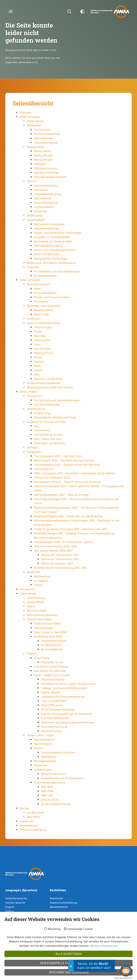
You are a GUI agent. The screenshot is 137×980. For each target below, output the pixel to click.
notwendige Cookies (80, 929)
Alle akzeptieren (69, 954)
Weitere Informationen (103, 946)
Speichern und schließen (69, 972)
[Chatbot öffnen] (126, 971)
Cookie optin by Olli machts (123, 978)
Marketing (54, 929)
